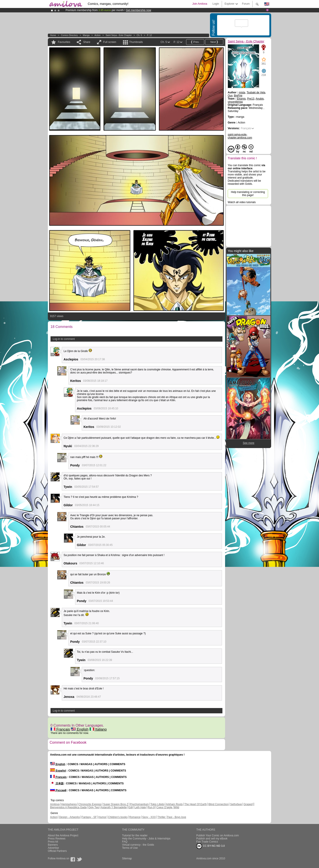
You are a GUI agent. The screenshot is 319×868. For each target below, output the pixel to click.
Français (60, 729)
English (80, 729)
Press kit (53, 842)
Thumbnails (136, 42)
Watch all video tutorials (242, 202)
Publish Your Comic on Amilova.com (218, 835)
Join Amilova (200, 4)
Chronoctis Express (90, 804)
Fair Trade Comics (207, 842)
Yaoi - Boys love (177, 817)
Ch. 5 (139, 35)
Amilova (55, 804)
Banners (53, 845)
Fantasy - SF (89, 817)
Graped (248, 804)
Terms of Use (130, 848)
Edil (131, 807)
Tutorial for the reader (135, 835)
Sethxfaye (236, 804)
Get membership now (138, 10)
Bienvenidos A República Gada (68, 807)
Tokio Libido (157, 804)
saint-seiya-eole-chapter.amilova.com (240, 136)
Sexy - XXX (149, 817)
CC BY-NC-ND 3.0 (211, 846)
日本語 (57, 783)
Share (87, 42)
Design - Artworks (70, 817)
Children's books (118, 817)
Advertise (53, 848)
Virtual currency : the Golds (138, 845)
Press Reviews (57, 839)
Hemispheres (69, 804)
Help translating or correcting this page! (248, 194)
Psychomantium (139, 804)
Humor (102, 817)
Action (97, 35)
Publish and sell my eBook (212, 839)
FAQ (125, 842)
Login (216, 4)
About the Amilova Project (63, 835)
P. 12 (149, 35)
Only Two (94, 807)
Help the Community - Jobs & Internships (146, 839)
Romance (135, 817)
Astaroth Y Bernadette (114, 807)
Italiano (98, 729)
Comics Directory (69, 35)
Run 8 (151, 807)
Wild (176, 807)
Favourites (64, 42)
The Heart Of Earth (195, 804)
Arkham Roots (174, 804)
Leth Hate (140, 807)
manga (86, 35)
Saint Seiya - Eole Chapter (119, 35)
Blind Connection (219, 804)
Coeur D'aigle (165, 807)
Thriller (162, 817)
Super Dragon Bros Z (116, 804)
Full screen (110, 42)
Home (53, 35)
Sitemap (127, 858)
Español (58, 771)
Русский (58, 790)
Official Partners (57, 851)
